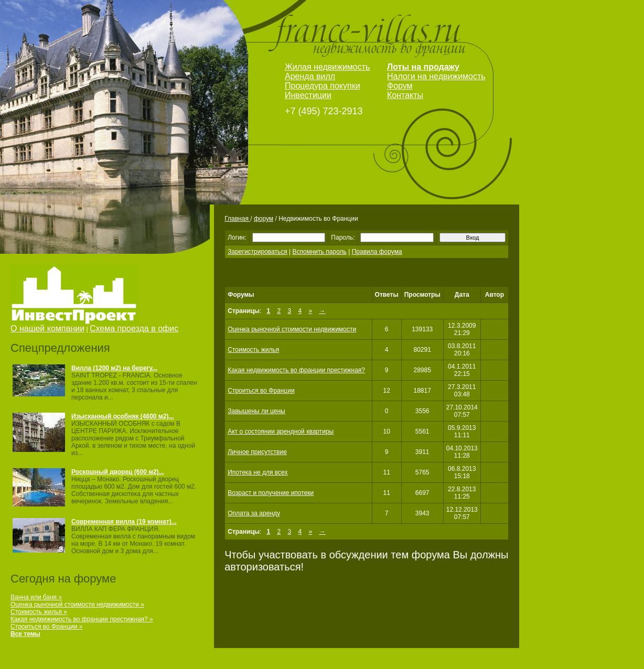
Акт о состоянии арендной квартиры (281, 431)
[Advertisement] (347, 276)
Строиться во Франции (261, 391)
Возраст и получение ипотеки (271, 493)
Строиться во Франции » (46, 627)
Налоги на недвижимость (436, 76)
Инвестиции (308, 95)
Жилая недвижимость (327, 67)
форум (264, 219)
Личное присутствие (257, 452)
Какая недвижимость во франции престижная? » (82, 619)
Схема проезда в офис (134, 328)
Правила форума (377, 252)
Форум (400, 86)
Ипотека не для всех (257, 472)
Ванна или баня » (36, 597)
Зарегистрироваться (257, 252)
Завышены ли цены (256, 411)
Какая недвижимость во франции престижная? (296, 370)
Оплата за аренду (254, 513)
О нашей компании (47, 328)
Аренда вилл (310, 76)
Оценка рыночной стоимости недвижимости (292, 329)
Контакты (405, 95)
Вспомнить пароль (320, 252)
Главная (237, 219)
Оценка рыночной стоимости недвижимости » (77, 605)
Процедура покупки (323, 86)
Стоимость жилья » (39, 612)
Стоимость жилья (253, 350)
